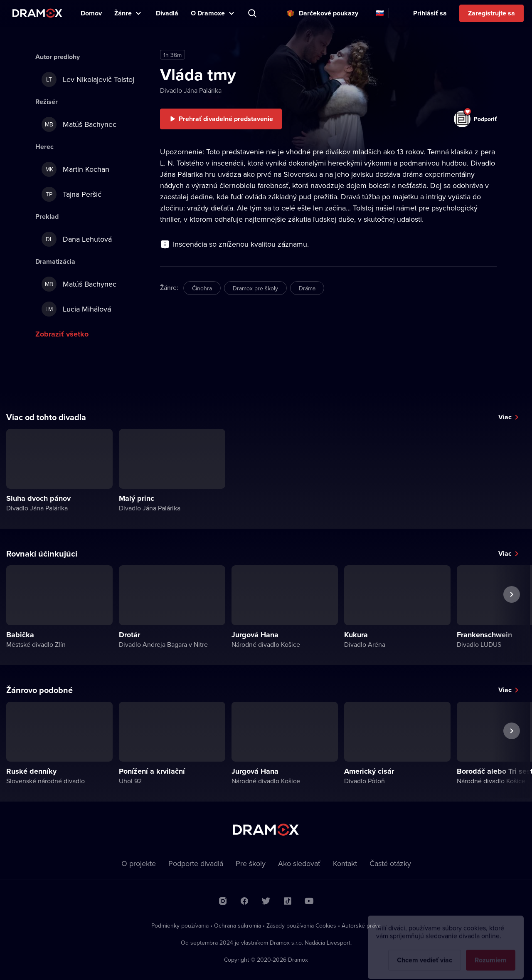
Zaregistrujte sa (491, 13)
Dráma (307, 288)
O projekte (139, 863)
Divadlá (167, 13)
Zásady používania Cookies (301, 926)
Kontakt (345, 863)
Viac (505, 417)
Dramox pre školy (255, 288)
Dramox (37, 13)
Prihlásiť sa (430, 13)
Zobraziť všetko (62, 334)
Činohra (202, 288)
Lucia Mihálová (76, 309)
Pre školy (251, 863)
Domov (91, 13)
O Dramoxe (208, 13)
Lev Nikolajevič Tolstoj (88, 79)
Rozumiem (491, 954)
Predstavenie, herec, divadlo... (253, 13)
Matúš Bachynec (79, 124)
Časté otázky (390, 863)
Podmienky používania (180, 926)
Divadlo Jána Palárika (191, 90)
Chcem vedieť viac (425, 954)
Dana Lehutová (77, 239)
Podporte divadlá (196, 863)
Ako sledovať (299, 863)
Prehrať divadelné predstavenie (226, 119)
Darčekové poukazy (329, 13)
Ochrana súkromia (238, 926)
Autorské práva (361, 926)
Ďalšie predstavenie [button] (512, 614)
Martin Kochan (75, 169)
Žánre (123, 13)
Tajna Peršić (71, 194)
